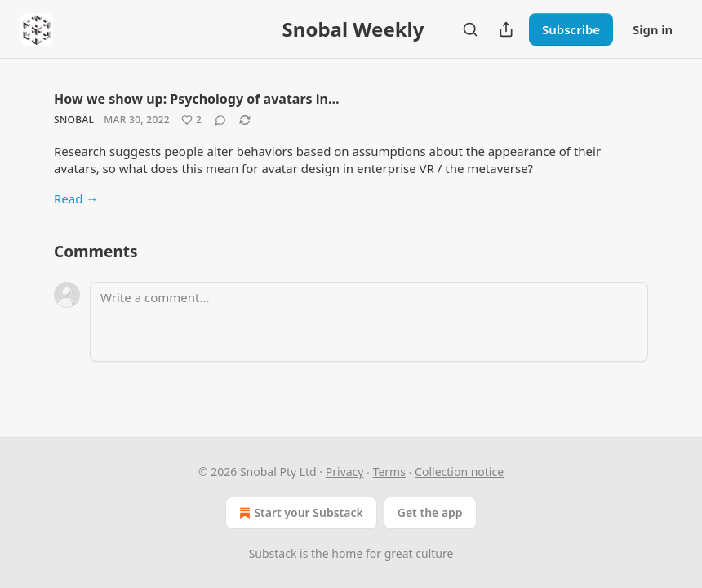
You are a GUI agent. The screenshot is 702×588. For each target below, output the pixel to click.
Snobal (74, 120)
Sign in (653, 29)
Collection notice (459, 472)
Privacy (345, 472)
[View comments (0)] (220, 120)
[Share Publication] (506, 29)
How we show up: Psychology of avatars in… (197, 99)
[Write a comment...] (369, 322)
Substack (273, 553)
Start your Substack (299, 513)
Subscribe (571, 29)
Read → (76, 198)
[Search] (470, 29)
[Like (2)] (191, 120)
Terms (389, 472)
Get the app (430, 512)
